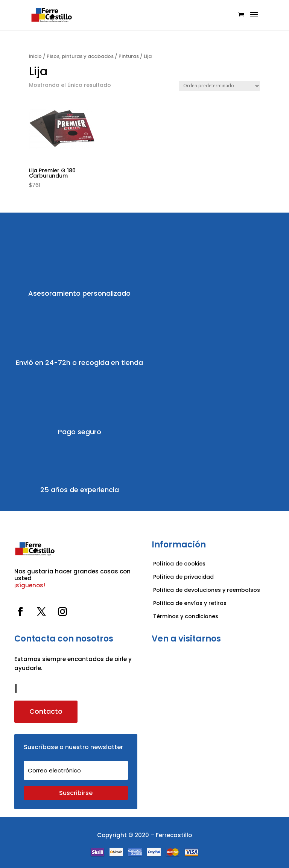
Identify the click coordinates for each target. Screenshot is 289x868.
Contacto (46, 711)
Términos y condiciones (186, 616)
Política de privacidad (183, 577)
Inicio (35, 56)
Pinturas (129, 56)
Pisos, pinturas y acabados (80, 56)
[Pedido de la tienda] (219, 86)
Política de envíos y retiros (190, 603)
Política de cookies (179, 564)
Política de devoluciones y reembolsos (207, 590)
